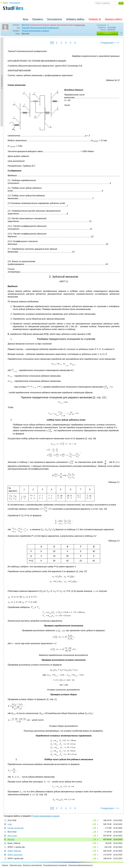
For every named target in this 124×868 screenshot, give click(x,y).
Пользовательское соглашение (55, 865)
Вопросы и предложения (32, 865)
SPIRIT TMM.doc (14, 851)
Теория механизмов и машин (35, 31)
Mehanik (25, 25)
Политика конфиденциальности (81, 865)
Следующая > (108, 43)
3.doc (10, 824)
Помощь (5, 865)
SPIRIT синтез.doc (15, 855)
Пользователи (54, 19)
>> (118, 43)
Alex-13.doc (12, 836)
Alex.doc (11, 839)
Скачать (107, 33)
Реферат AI (95, 19)
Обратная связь (16, 865)
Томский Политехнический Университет (40, 28)
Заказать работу (113, 19)
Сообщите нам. (80, 25)
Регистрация (15, 3)
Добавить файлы (75, 19)
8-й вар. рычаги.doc (16, 828)
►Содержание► (2, 82)
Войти (6, 3)
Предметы (38, 19)
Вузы (26, 19)
